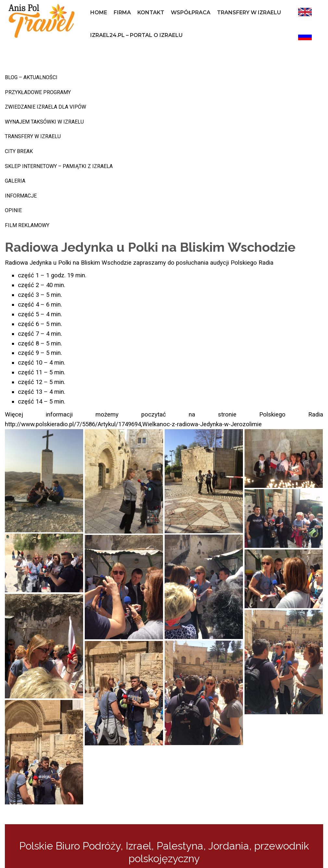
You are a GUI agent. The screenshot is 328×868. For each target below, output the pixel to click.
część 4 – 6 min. (40, 305)
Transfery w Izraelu (249, 12)
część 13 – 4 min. (42, 392)
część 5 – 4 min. (40, 314)
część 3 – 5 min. (40, 295)
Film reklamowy (27, 225)
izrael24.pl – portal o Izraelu (136, 35)
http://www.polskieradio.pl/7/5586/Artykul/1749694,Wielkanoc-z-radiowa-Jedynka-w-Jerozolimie (133, 424)
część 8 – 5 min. (40, 344)
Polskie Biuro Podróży (70, 846)
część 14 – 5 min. (42, 402)
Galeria (15, 181)
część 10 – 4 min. (42, 363)
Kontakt (151, 12)
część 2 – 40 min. (42, 285)
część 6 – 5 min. (40, 324)
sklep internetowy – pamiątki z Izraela (59, 166)
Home (99, 12)
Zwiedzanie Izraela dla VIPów (45, 107)
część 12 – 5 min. (42, 382)
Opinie (13, 210)
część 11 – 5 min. (42, 372)
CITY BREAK (19, 151)
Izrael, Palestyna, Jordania (187, 846)
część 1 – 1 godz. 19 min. (52, 275)
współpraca (191, 12)
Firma (122, 12)
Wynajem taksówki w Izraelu (44, 122)
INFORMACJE (21, 196)
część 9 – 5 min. (40, 353)
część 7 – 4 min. (40, 334)
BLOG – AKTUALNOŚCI (31, 77)
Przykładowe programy (38, 92)
